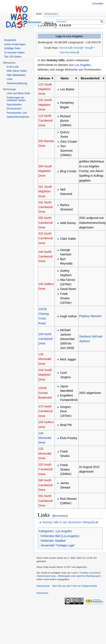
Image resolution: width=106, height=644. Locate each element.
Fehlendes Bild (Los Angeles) (60, 536)
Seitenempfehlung (17, 83)
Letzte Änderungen (15, 44)
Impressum (42, 593)
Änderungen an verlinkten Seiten (16, 99)
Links (10, 79)
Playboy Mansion (90, 316)
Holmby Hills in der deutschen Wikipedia (69, 522)
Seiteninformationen (18, 117)
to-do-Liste (13, 67)
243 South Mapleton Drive (45, 375)
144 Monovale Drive (45, 438)
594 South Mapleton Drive (45, 171)
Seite (39, 14)
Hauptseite (10, 40)
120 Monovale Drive (45, 453)
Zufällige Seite (12, 48)
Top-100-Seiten (13, 57)
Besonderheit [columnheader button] (90, 78)
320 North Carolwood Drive (46, 469)
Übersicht (64, 48)
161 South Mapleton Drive (45, 191)
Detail (77, 48)
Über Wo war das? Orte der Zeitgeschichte (75, 586)
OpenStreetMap (68, 52)
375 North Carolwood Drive (46, 411)
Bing (88, 48)
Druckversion (14, 109)
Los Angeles (83, 65)
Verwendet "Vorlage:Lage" (58, 545)
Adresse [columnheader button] (44, 78)
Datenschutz (43, 586)
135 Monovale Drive (45, 359)
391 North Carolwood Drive (46, 501)
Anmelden (98, 4)
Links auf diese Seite (18, 93)
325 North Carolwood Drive (46, 238)
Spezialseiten (14, 105)
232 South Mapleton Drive (45, 105)
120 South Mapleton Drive (45, 89)
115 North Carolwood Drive (46, 121)
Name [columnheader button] (65, 78)
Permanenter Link (17, 113)
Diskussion (51, 14)
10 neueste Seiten (14, 53)
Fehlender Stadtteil (53, 541)
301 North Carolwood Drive (46, 207)
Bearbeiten (60, 516)
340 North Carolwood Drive (46, 485)
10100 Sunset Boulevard (45, 393)
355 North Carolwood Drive (46, 223)
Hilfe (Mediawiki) (16, 75)
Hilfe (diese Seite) (17, 71)
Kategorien (46, 531)
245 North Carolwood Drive (46, 257)
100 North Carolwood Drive (46, 339)
